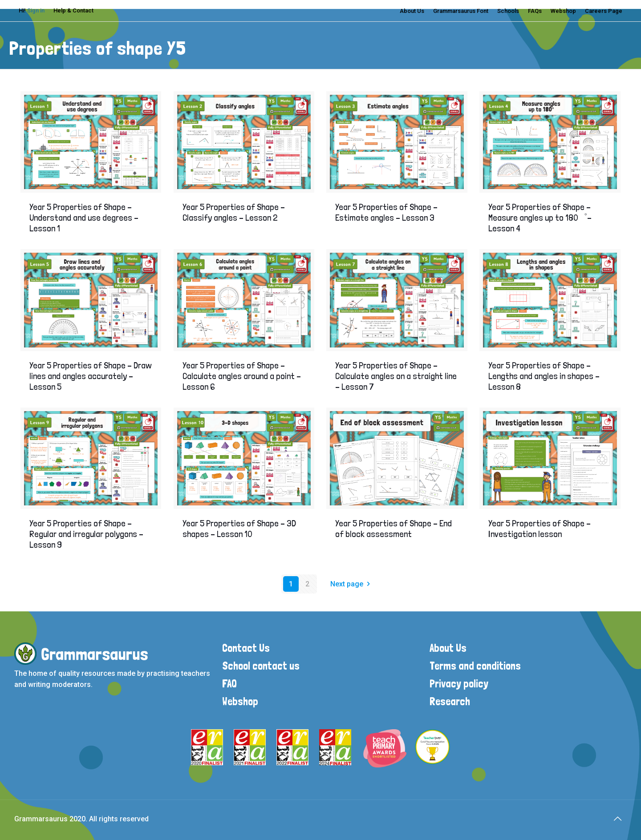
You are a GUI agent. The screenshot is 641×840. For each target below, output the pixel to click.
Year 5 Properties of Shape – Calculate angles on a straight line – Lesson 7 (396, 376)
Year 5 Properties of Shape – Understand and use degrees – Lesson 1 (84, 218)
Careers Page (604, 11)
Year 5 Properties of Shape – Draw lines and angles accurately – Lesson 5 (91, 376)
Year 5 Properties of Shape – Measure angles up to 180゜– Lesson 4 (540, 218)
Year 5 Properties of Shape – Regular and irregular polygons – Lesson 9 (86, 534)
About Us (412, 11)
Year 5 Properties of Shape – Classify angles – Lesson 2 (234, 212)
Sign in (36, 10)
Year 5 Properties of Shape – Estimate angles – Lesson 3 (386, 212)
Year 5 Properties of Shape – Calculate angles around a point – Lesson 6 (242, 376)
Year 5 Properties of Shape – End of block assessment (394, 529)
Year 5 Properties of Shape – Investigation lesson (540, 529)
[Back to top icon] (617, 819)
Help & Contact (73, 10)
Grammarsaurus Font (461, 11)
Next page (352, 584)
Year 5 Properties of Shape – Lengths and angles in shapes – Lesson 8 (544, 376)
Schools (508, 11)
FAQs (535, 11)
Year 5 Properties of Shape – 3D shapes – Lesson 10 (239, 529)
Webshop (563, 11)
